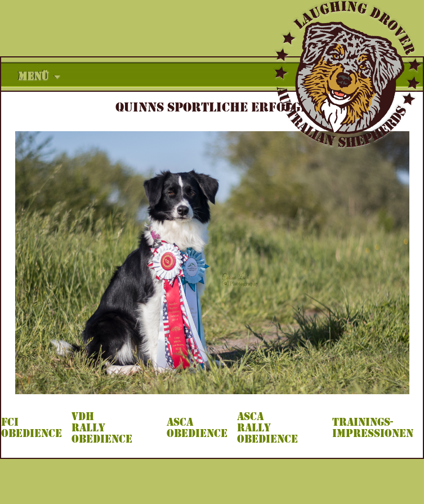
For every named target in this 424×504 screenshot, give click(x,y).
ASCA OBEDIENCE (197, 428)
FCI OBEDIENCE (32, 428)
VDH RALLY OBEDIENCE (102, 428)
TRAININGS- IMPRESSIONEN (373, 428)
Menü (34, 77)
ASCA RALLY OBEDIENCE (267, 428)
